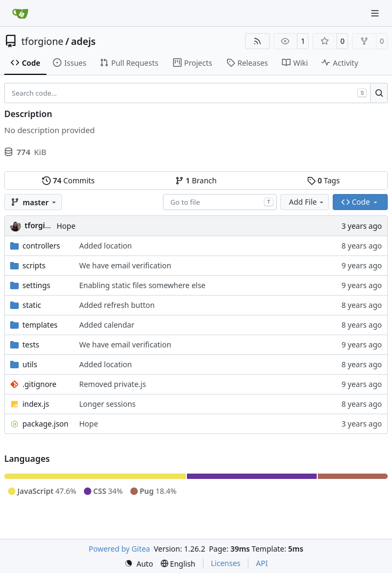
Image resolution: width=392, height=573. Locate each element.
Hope (66, 226)
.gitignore (40, 384)
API (262, 563)
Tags (323, 180)
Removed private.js (112, 384)
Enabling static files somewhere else (142, 285)
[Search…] (379, 93)
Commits (68, 180)
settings (36, 285)
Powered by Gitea (119, 549)
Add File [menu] (307, 202)
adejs (83, 41)
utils (30, 364)
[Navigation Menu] (376, 13)
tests (31, 344)
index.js (36, 404)
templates (40, 325)
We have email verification (125, 265)
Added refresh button (117, 305)
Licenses (226, 563)
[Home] (20, 13)
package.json (45, 424)
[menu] (139, 564)
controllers (41, 246)
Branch (196, 180)
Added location (105, 246)
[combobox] (220, 202)
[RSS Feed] (257, 41)
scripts (34, 265)
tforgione (42, 41)
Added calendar (107, 325)
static (32, 305)
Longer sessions (107, 404)
